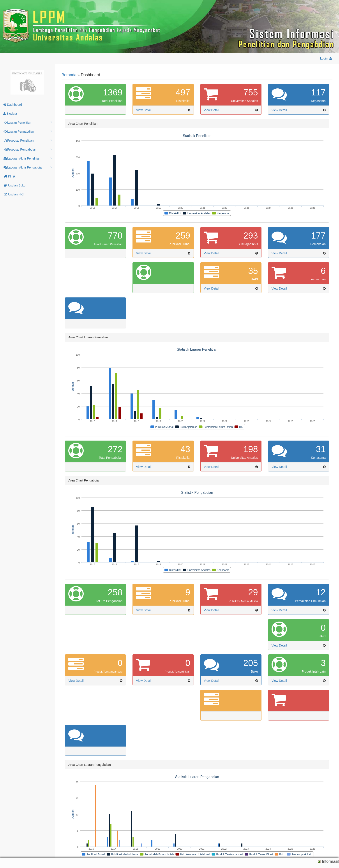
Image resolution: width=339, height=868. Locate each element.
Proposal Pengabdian (27, 149)
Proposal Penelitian (27, 140)
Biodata (10, 114)
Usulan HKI (13, 194)
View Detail (144, 110)
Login (326, 58)
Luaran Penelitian (27, 122)
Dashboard (13, 105)
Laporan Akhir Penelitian (27, 158)
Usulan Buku (14, 185)
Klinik (9, 176)
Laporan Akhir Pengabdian (27, 167)
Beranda (69, 75)
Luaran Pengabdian (27, 131)
